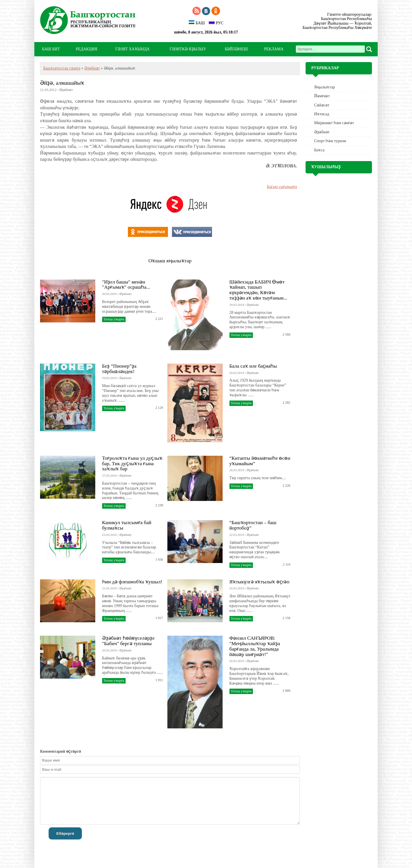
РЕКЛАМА (274, 49)
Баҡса (319, 150)
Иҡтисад (322, 114)
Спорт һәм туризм (330, 141)
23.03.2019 (109, 535)
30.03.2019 (109, 294)
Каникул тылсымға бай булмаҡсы (127, 525)
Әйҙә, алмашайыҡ (62, 83)
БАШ (197, 23)
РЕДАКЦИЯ (87, 49)
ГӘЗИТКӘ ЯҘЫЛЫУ (188, 49)
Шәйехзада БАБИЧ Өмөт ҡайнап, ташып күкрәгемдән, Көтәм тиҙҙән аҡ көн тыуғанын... (259, 290)
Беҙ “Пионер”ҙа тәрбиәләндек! (119, 369)
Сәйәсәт (322, 105)
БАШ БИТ (51, 49)
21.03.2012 (48, 90)
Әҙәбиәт (92, 68)
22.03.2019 (237, 535)
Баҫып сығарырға (282, 187)
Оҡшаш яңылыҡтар (170, 261)
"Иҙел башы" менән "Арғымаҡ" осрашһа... (126, 285)
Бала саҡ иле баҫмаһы (253, 366)
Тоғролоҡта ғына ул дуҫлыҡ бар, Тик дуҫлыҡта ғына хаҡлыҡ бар (132, 463)
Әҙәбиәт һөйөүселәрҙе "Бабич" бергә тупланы (128, 641)
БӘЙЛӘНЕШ (236, 49)
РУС (216, 23)
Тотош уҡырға (114, 319)
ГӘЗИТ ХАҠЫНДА (132, 49)
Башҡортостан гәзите (62, 68)
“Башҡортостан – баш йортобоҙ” (253, 525)
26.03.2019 (237, 470)
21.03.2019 (109, 588)
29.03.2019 (237, 305)
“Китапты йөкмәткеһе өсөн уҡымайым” (260, 461)
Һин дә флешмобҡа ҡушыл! (132, 582)
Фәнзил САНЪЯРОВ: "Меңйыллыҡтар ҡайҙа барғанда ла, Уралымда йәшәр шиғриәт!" (255, 646)
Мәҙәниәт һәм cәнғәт (334, 123)
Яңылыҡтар (325, 87)
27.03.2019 (109, 475)
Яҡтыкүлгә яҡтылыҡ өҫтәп (260, 582)
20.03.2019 (237, 588)
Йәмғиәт (322, 96)
